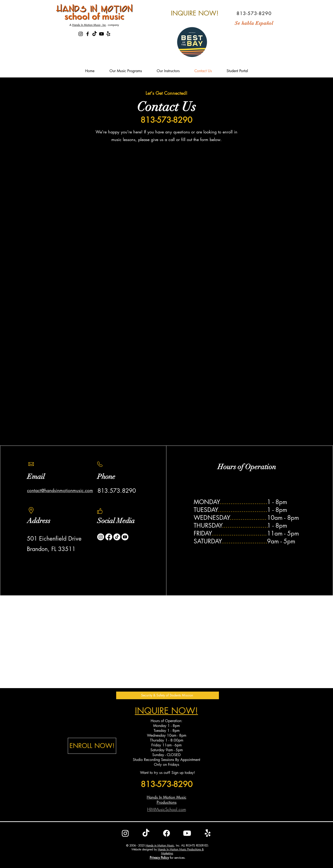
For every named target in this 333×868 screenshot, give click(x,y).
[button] (168, 695)
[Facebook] (109, 537)
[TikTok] (95, 34)
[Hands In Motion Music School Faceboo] (88, 34)
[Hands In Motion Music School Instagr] (81, 34)
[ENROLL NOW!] (92, 746)
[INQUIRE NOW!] (195, 13)
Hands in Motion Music (160, 845)
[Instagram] (101, 537)
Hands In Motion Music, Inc (89, 25)
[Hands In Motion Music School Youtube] (101, 34)
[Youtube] (125, 537)
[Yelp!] (108, 34)
